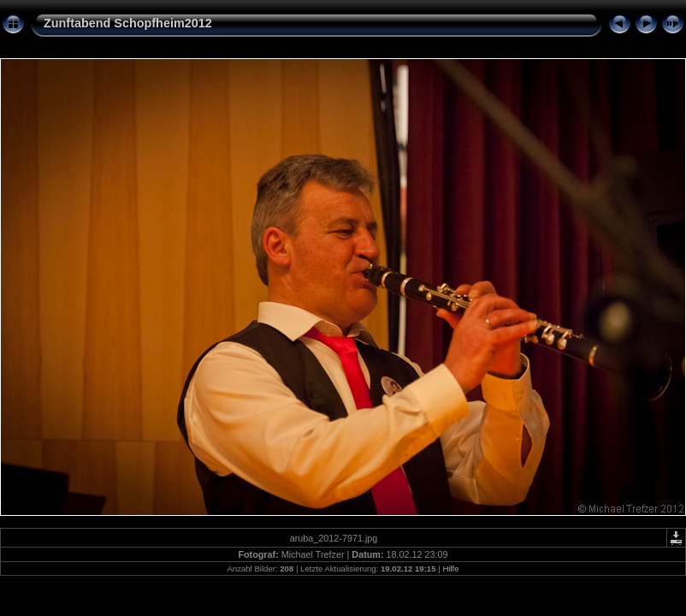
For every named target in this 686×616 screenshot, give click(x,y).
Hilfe (450, 569)
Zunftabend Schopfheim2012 (128, 23)
